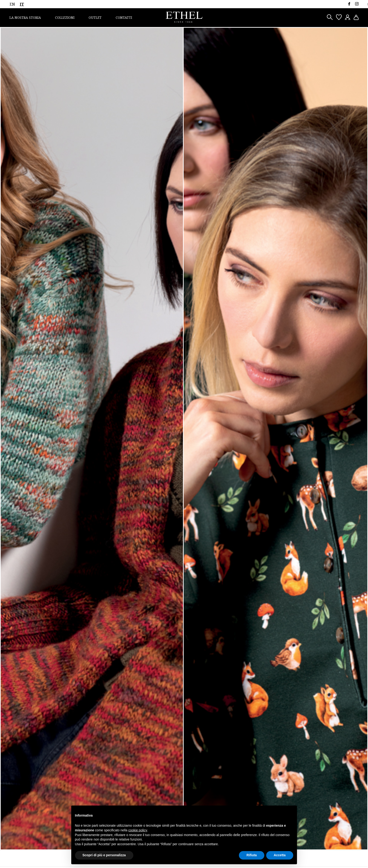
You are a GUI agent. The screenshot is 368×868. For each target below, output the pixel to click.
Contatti (124, 17)
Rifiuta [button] (252, 855)
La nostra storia (25, 17)
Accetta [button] (280, 855)
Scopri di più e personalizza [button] (104, 855)
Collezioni (65, 17)
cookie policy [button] (138, 830)
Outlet (95, 17)
